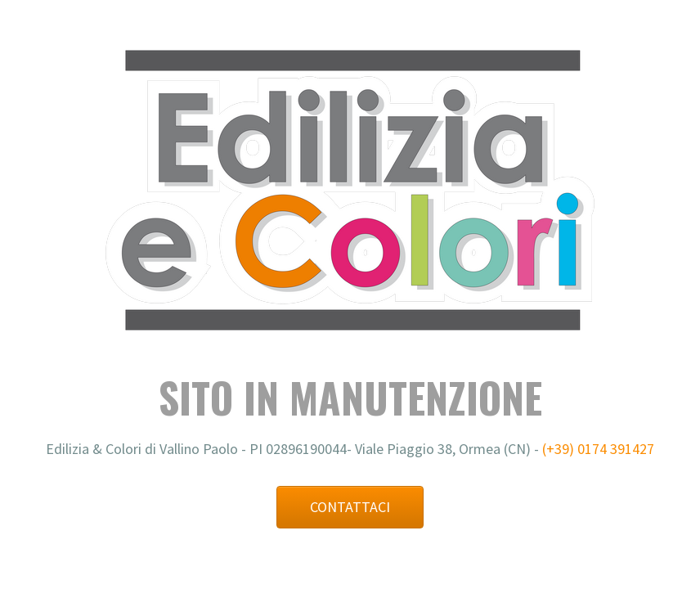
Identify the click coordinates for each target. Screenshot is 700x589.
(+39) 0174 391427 (598, 449)
